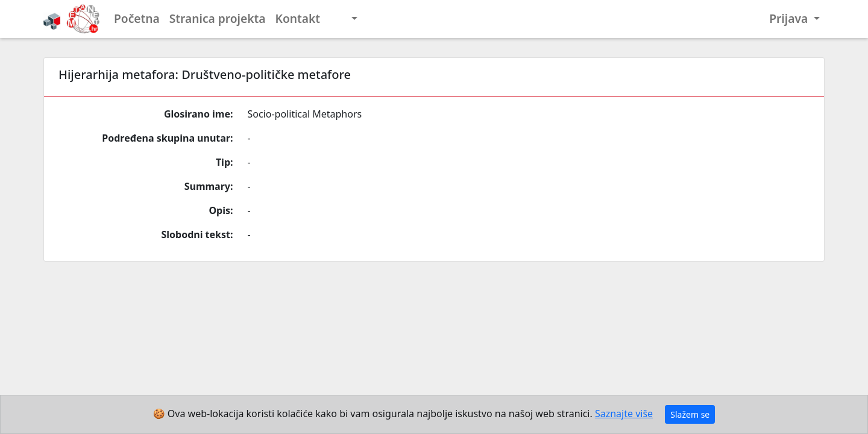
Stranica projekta (218, 18)
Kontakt (298, 18)
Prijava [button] (790, 18)
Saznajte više (624, 414)
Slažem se (690, 414)
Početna (137, 18)
